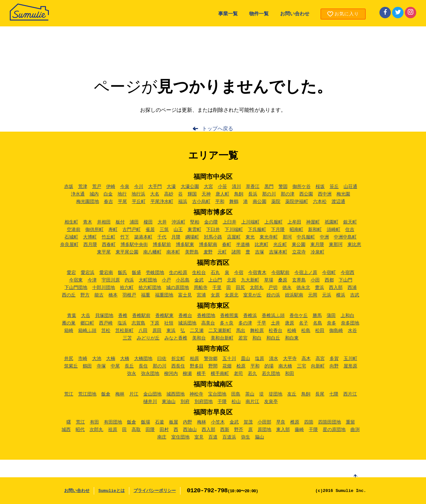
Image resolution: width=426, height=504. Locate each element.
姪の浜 (273, 295)
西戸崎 (106, 323)
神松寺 (196, 394)
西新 (225, 430)
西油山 (190, 430)
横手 (201, 374)
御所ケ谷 (302, 187)
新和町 (315, 230)
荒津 (83, 187)
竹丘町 (108, 237)
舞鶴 (234, 202)
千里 (217, 288)
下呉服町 (257, 230)
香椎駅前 (141, 316)
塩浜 (122, 323)
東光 (250, 237)
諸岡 (236, 252)
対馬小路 (213, 237)
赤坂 (69, 187)
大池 (97, 359)
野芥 (239, 430)
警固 (283, 187)
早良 (281, 422)
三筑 (164, 230)
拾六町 (127, 288)
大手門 (155, 187)
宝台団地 (217, 394)
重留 (350, 422)
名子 (304, 323)
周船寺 (201, 288)
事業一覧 (228, 14)
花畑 (227, 366)
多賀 (334, 359)
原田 (157, 331)
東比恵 (354, 245)
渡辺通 (338, 202)
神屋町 (313, 222)
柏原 (194, 359)
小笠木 (218, 422)
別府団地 (204, 402)
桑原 (283, 280)
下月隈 (278, 230)
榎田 (148, 222)
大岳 (86, 316)
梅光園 (343, 194)
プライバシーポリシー (155, 491)
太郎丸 (257, 288)
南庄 (162, 437)
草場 (269, 280)
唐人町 (222, 194)
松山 (236, 402)
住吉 (350, 230)
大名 (155, 194)
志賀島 (138, 323)
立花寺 (299, 252)
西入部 (336, 288)
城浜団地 (187, 323)
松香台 (276, 331)
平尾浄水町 (162, 202)
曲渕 (355, 430)
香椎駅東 (164, 316)
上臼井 (230, 222)
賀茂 (248, 422)
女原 (215, 295)
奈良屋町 (69, 245)
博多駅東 (185, 245)
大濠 (171, 187)
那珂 (287, 237)
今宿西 (348, 273)
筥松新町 (124, 331)
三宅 (302, 366)
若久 (252, 374)
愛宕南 (106, 273)
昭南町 (296, 230)
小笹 (222, 187)
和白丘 (273, 338)
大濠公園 (190, 187)
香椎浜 (250, 316)
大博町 (90, 237)
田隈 (150, 430)
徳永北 (303, 288)
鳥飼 (239, 194)
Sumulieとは (112, 491)
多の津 (245, 323)
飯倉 (106, 394)
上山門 (215, 280)
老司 (238, 374)
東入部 (283, 430)
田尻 (240, 288)
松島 (306, 331)
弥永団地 (150, 374)
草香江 (253, 187)
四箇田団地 (330, 422)
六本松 (320, 202)
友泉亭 (271, 402)
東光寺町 (269, 237)
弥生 (246, 437)
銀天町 (350, 222)
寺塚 (101, 366)
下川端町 (234, 230)
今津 (92, 280)
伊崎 (111, 187)
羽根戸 (129, 295)
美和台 (199, 338)
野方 (85, 295)
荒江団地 (87, 394)
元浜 (327, 295)
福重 (146, 295)
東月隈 (317, 245)
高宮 (320, 359)
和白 (257, 338)
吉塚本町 (278, 252)
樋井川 (150, 402)
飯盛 (136, 273)
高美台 (208, 323)
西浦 (352, 288)
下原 (155, 323)
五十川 (229, 359)
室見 (199, 437)
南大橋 (285, 366)
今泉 (125, 187)
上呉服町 (274, 222)
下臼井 (213, 230)
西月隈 (90, 245)
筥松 (106, 331)
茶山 (250, 394)
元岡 (313, 295)
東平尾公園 (127, 252)
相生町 (71, 222)
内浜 (129, 280)
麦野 (208, 252)
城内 (94, 194)
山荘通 (350, 187)
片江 (134, 394)
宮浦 (201, 295)
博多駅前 (162, 245)
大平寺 (290, 359)
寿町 (113, 230)
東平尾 (104, 252)
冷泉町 (318, 252)
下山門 (346, 280)
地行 (122, 194)
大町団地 (148, 280)
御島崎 (336, 331)
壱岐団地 (155, 273)
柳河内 (171, 374)
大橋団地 (143, 359)
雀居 (150, 230)
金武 (199, 280)
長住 (143, 366)
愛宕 (71, 273)
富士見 (185, 295)
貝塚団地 (104, 316)
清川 (236, 187)
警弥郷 (211, 359)
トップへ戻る (218, 129)
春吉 (108, 202)
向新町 (318, 366)
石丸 (215, 273)
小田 (315, 280)
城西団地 (176, 394)
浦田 (134, 222)
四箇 (309, 422)
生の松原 (178, 273)
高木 (306, 359)
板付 (120, 222)
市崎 (83, 359)
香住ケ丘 (299, 316)
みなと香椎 (176, 338)
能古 (99, 295)
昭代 (80, 430)
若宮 (243, 338)
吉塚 (260, 252)
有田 (94, 422)
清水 (274, 359)
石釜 (160, 422)
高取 (136, 430)
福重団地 (164, 295)
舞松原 (257, 331)
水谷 (352, 331)
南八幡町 (152, 252)
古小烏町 (201, 202)
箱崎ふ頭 (87, 331)
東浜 (171, 331)
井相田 (104, 222)
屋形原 (350, 366)
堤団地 (276, 394)
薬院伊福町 (297, 202)
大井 (162, 222)
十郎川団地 (104, 288)
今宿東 (76, 280)
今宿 (239, 273)
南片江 (252, 402)
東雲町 (194, 230)
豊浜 (319, 288)
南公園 (260, 202)
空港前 (74, 230)
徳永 (287, 288)
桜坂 (320, 187)
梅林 (120, 394)
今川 (139, 187)
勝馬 (317, 316)
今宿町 (329, 273)
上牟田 (294, 222)
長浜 (253, 194)
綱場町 (192, 237)
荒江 (69, 394)
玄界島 (299, 280)
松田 (320, 331)
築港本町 (143, 237)
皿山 (246, 359)
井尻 (69, 359)
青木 (88, 222)
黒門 (269, 187)
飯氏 (122, 273)
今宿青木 (257, 273)
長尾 (320, 394)
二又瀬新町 (220, 331)
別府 (185, 402)
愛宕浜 (88, 273)
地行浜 (138, 194)
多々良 (227, 323)
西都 (329, 280)
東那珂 (336, 245)
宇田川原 (111, 280)
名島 (318, 323)
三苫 (127, 338)
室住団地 (180, 437)
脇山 (260, 437)
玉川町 (350, 359)
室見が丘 (252, 295)
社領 (169, 323)
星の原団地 (334, 430)
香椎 (123, 316)
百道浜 (229, 437)
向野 (334, 366)
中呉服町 (306, 237)
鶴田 (87, 366)
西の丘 (69, 295)
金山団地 (152, 394)
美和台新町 (222, 338)
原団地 (264, 430)
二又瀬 (197, 331)
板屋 (174, 422)
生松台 (199, 273)
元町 (222, 252)
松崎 (292, 331)
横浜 (341, 295)
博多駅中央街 (134, 245)
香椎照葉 (229, 316)
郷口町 (87, 323)
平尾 (122, 202)
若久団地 (271, 374)
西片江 (350, 394)
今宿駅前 (280, 273)
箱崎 (69, 331)
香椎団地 (206, 316)
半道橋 (243, 245)
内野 (188, 422)
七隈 (334, 394)
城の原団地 (177, 288)
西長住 (178, 366)
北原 (232, 280)
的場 (269, 366)
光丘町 (280, 245)
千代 (162, 237)
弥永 (132, 374)
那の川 (269, 194)
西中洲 (325, 194)
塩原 (260, 359)
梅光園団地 (88, 202)
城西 (66, 430)
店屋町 (234, 237)
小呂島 (183, 280)
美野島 (192, 252)
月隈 (176, 237)
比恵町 (262, 245)
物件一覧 (259, 14)
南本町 (173, 252)
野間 (213, 366)
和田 (290, 374)
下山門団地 (76, 288)
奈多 (332, 323)
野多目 (197, 366)
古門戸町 (132, 230)
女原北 (232, 295)
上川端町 (250, 222)
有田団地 (113, 422)
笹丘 (334, 187)
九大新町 (250, 280)
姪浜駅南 (294, 295)
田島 (236, 394)
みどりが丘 (148, 338)
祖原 (113, 430)
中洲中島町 (345, 237)
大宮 (208, 187)
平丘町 (139, 202)
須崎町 (334, 230)
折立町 (178, 359)
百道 (213, 437)
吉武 (355, 295)
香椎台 (185, 316)
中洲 (324, 237)
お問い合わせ (295, 14)
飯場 (146, 422)
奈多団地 (350, 323)
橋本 (113, 295)
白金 (108, 194)
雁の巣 (69, 323)
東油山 (169, 402)
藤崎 (299, 430)
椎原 (295, 422)
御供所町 (94, 230)
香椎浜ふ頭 (273, 316)
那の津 (288, 194)
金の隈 (211, 222)
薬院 (276, 202)
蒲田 (331, 316)
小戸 (166, 280)
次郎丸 (96, 430)
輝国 (192, 194)
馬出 (241, 331)
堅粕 (195, 222)
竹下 (125, 237)
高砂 (169, 194)
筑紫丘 (71, 366)
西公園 (306, 194)
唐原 (290, 323)
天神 (206, 194)
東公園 (299, 245)
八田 (143, 331)
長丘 (129, 366)
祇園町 (332, 222)
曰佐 (162, 359)
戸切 (273, 288)
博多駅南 (208, 245)
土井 (276, 323)
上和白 (348, 316)
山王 (178, 230)
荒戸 (97, 187)
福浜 (183, 202)
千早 (262, 323)
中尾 (115, 366)
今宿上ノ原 (306, 273)
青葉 (72, 316)
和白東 (292, 338)
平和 (220, 202)
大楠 (111, 359)
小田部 (264, 422)
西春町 (109, 245)
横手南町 (220, 374)
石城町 (71, 237)
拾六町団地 (150, 288)
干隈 (222, 402)
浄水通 (78, 194)
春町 (227, 245)
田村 (164, 430)
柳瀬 (187, 374)
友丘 (292, 394)
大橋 (125, 359)
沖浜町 (178, 222)
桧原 (241, 366)
